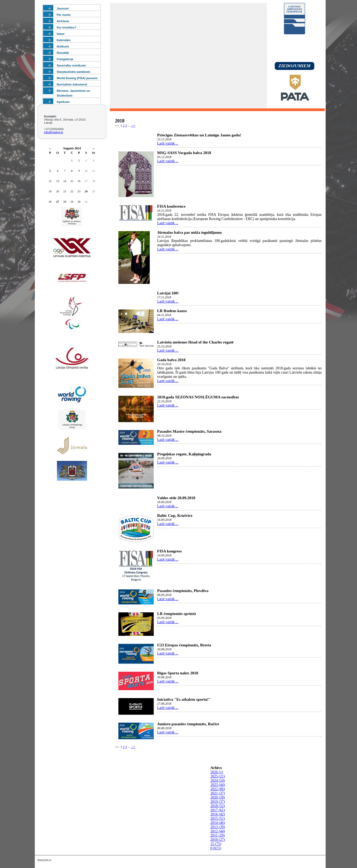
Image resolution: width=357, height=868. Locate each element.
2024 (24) (218, 781)
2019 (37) (218, 802)
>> (93, 149)
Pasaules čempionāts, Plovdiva (183, 591)
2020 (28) (218, 797)
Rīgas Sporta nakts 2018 (178, 673)
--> (133, 126)
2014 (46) (218, 823)
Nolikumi (63, 46)
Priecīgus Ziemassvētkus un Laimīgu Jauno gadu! (199, 135)
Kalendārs (64, 40)
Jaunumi (63, 8)
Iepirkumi (63, 102)
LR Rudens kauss (172, 311)
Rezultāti (63, 53)
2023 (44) (218, 785)
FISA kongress (170, 551)
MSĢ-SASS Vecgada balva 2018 (184, 153)
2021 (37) (218, 793)
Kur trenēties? (67, 27)
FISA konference (171, 206)
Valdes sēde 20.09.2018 (176, 498)
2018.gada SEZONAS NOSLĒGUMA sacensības (198, 397)
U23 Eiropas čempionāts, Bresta (184, 645)
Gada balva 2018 (171, 360)
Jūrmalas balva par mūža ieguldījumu (189, 232)
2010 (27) (218, 840)
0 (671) (216, 848)
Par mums (64, 15)
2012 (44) (218, 831)
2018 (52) (218, 806)
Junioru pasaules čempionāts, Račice (188, 724)
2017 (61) (218, 810)
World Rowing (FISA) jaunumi (77, 78)
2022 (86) (218, 789)
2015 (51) (218, 819)
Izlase (61, 34)
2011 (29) (218, 835)
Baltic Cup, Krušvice (175, 516)
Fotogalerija (65, 59)
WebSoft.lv (44, 860)
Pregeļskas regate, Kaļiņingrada (184, 454)
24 (86, 191)
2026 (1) (217, 772)
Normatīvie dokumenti (72, 84)
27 (58, 202)
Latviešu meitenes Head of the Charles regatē (195, 342)
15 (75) (216, 844)
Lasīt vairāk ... (168, 143)
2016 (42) (218, 814)
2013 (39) (218, 827)
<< (50, 149)
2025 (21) (218, 776)
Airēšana (63, 21)
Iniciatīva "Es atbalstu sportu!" (184, 699)
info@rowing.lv (54, 132)
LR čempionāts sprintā (177, 614)
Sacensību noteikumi (71, 65)
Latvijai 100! (168, 293)
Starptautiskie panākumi (73, 72)
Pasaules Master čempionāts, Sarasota (189, 431)
